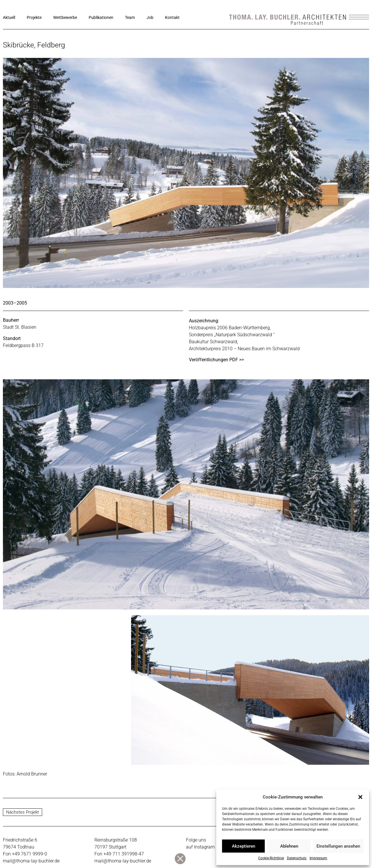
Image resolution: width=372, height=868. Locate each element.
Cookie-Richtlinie (271, 858)
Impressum (318, 858)
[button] (360, 797)
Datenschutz (297, 858)
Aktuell (9, 17)
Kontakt (172, 17)
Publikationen (101, 17)
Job (150, 17)
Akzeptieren (244, 846)
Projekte (34, 17)
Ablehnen (289, 846)
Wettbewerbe (65, 17)
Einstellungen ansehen (338, 846)
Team (130, 17)
